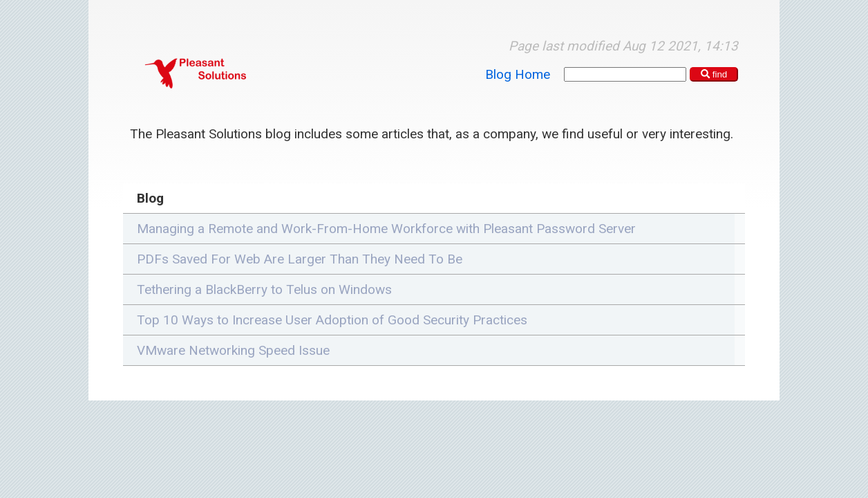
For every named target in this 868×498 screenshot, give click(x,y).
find (714, 74)
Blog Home (518, 74)
